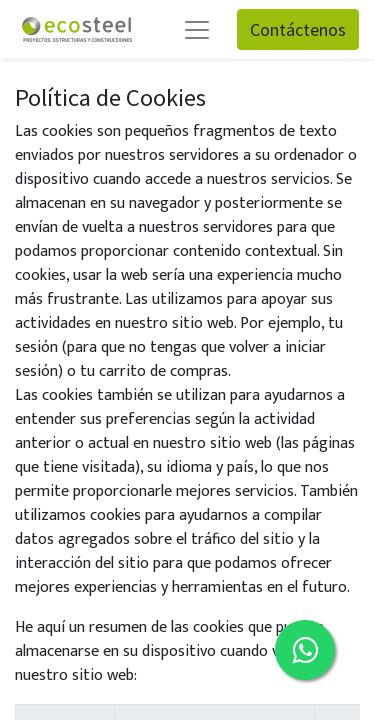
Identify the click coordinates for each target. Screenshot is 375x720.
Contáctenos (298, 29)
